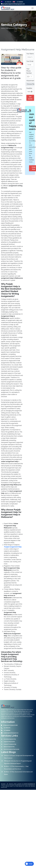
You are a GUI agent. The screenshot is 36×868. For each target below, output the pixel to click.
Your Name (30, 54)
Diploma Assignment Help (9, 747)
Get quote (30, 98)
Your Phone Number (29, 71)
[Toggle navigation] (33, 8)
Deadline (29, 88)
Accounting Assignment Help (10, 739)
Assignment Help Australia (9, 742)
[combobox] (28, 77)
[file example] (30, 84)
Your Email (30, 61)
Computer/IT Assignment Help (10, 744)
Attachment (30, 81)
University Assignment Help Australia (11, 749)
